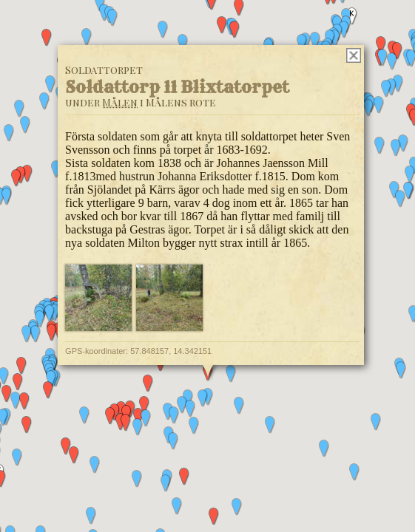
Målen (120, 102)
